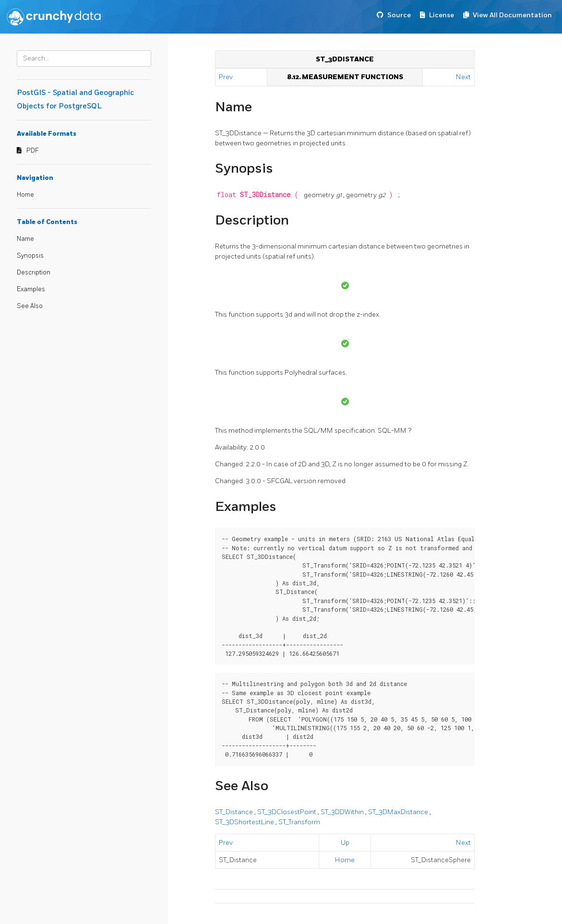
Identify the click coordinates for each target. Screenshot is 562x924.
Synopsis (30, 256)
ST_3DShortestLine (245, 822)
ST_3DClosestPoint (287, 812)
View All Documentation (512, 15)
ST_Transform (299, 822)
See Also (30, 306)
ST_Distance (235, 812)
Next (463, 77)
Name (25, 239)
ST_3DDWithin (343, 812)
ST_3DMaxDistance (399, 812)
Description (34, 272)
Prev (227, 77)
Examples (31, 289)
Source (399, 15)
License (442, 15)
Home (25, 195)
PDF (33, 151)
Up (345, 843)
